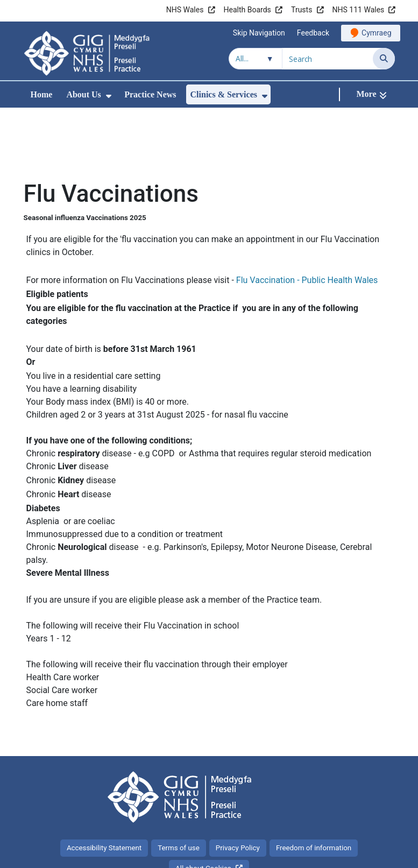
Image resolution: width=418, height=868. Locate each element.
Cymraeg (376, 33)
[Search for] (328, 59)
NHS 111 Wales (359, 10)
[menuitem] (109, 96)
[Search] (384, 59)
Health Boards (247, 10)
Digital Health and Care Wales (327, 854)
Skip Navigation (259, 33)
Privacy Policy (238, 776)
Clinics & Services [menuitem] (224, 94)
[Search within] (256, 59)
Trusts (302, 10)
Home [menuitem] (42, 94)
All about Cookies (203, 796)
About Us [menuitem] (83, 94)
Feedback (313, 33)
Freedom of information (314, 776)
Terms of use (179, 776)
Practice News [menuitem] (150, 94)
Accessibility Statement (104, 776)
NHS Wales (185, 10)
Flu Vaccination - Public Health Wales (307, 208)
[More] (371, 94)
